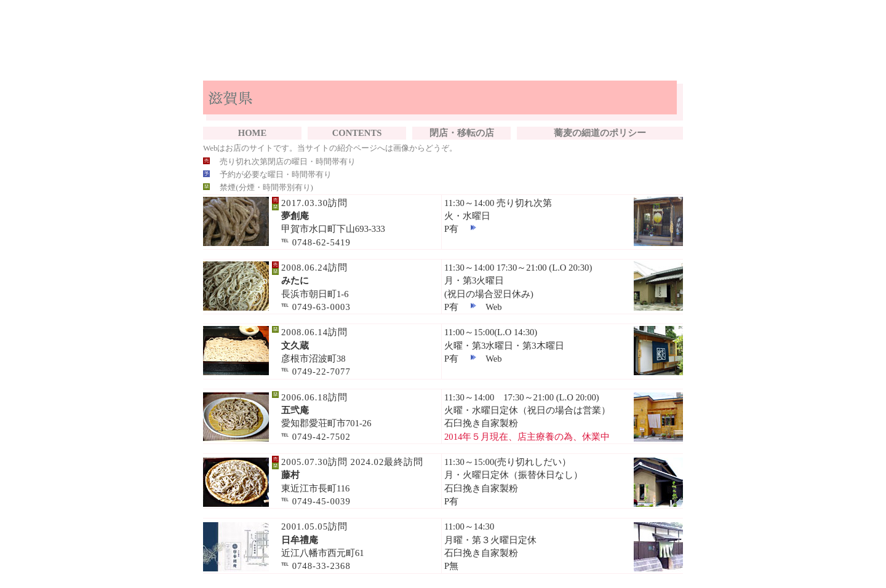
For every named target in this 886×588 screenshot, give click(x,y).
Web (494, 307)
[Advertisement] (443, 42)
